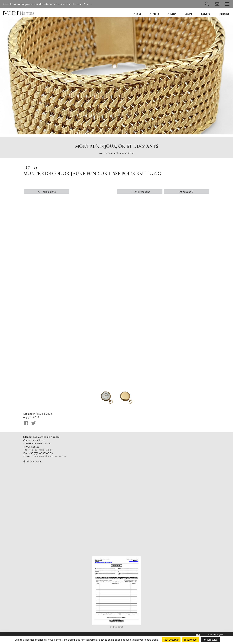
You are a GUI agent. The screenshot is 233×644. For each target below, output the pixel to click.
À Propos (154, 14)
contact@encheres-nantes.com (49, 456)
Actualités (224, 14)
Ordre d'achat (116, 627)
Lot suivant (186, 192)
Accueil (137, 14)
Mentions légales (216, 635)
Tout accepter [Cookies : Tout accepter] (171, 640)
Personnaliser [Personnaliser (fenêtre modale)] (210, 640)
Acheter (172, 14)
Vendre (188, 14)
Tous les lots (47, 192)
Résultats (206, 14)
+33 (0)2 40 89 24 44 (41, 450)
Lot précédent (140, 192)
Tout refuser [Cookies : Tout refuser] (191, 640)
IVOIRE (19, 13)
